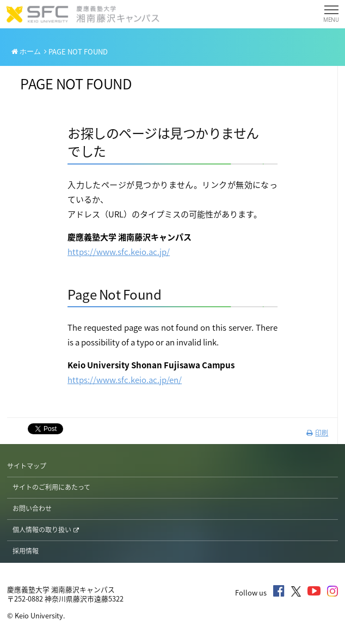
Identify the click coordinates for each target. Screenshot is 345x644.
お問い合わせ (32, 508)
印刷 (317, 433)
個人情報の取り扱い (46, 530)
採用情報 (26, 551)
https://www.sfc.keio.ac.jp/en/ (125, 380)
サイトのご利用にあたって (51, 487)
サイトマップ (27, 466)
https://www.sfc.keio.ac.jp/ (119, 252)
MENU (331, 16)
